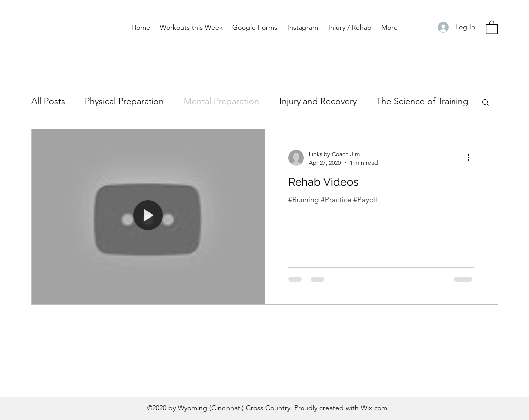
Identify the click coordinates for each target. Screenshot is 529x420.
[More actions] (472, 158)
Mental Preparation (222, 101)
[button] (492, 27)
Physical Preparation (124, 101)
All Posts (48, 101)
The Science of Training (422, 101)
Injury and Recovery (318, 101)
